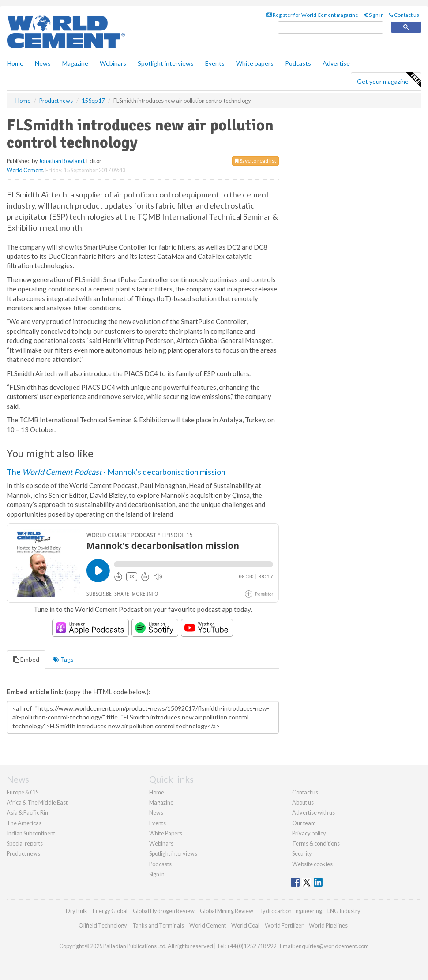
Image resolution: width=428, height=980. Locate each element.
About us (303, 802)
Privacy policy (309, 833)
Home (15, 63)
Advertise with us (313, 812)
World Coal (245, 925)
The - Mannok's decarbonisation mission (116, 472)
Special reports (25, 843)
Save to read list (255, 161)
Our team (304, 823)
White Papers (166, 833)
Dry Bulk (77, 911)
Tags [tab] (63, 659)
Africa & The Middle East (37, 802)
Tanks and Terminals (158, 925)
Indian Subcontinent (31, 833)
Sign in (374, 15)
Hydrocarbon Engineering (290, 911)
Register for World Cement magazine (312, 15)
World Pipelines (328, 925)
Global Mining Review (227, 911)
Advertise (336, 63)
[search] (330, 28)
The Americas (24, 823)
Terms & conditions (316, 843)
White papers (255, 63)
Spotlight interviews (166, 63)
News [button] (43, 63)
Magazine (75, 63)
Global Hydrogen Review (164, 911)
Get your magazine (389, 80)
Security (302, 853)
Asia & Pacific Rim (28, 812)
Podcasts (298, 63)
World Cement (25, 170)
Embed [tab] (26, 659)
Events (215, 63)
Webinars (113, 63)
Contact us (404, 15)
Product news (23, 853)
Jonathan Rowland (62, 161)
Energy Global (110, 911)
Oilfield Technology (103, 925)
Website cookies (312, 864)
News (156, 812)
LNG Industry (344, 911)
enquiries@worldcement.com (332, 946)
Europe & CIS (23, 792)
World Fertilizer (284, 925)
